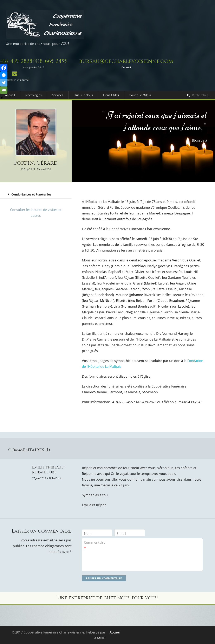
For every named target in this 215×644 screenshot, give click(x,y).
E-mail (121, 534)
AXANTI (100, 638)
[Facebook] (4, 68)
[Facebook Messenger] (4, 75)
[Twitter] (4, 83)
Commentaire (95, 545)
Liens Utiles (111, 95)
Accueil (10, 95)
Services (58, 95)
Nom (88, 534)
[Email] (4, 90)
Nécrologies (34, 95)
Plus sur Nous (83, 95)
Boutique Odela (140, 95)
